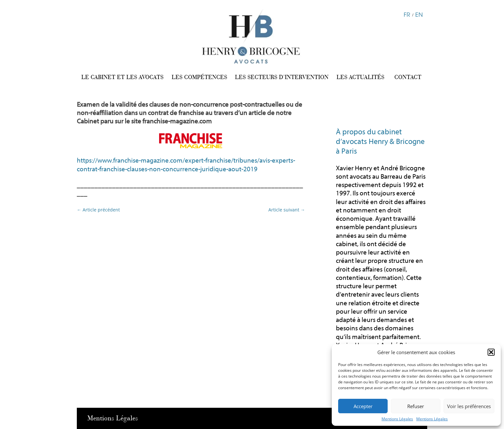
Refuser (416, 406)
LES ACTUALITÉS (360, 77)
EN (419, 14)
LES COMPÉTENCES (199, 77)
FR (407, 14)
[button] (491, 352)
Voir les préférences (469, 406)
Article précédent (98, 210)
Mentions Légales (397, 419)
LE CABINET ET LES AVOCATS (122, 77)
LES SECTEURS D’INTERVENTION (282, 77)
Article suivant (287, 210)
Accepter (363, 406)
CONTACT (408, 77)
